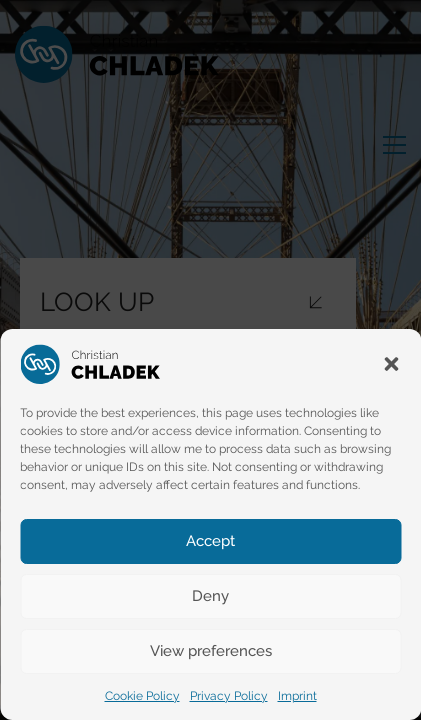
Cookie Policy (142, 696)
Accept (210, 541)
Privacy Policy (229, 696)
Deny (210, 596)
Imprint (297, 696)
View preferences (211, 651)
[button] (391, 364)
